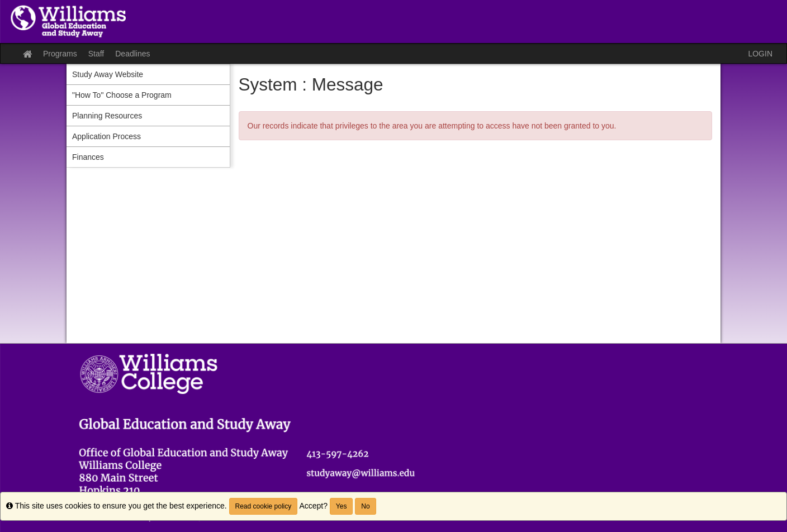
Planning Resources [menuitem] (107, 116)
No (365, 506)
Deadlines (132, 54)
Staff (96, 54)
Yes (342, 506)
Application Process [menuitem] (106, 136)
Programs (60, 54)
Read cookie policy (264, 506)
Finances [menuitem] (88, 157)
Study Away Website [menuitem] (108, 74)
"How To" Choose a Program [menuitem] (122, 95)
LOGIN (760, 54)
